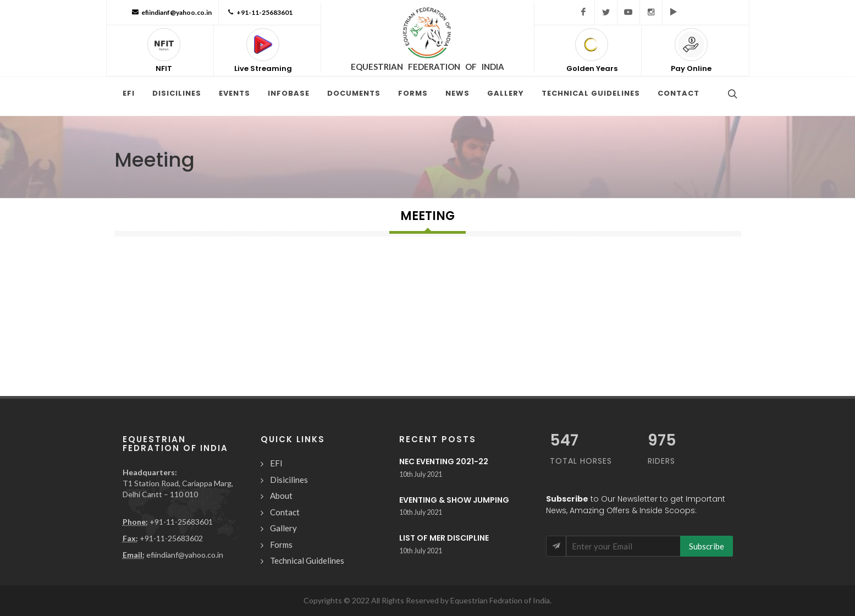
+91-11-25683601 (259, 12)
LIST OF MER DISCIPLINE (444, 538)
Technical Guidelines (307, 560)
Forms (281, 544)
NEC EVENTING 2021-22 (444, 461)
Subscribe (707, 546)
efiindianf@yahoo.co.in (170, 12)
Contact (285, 512)
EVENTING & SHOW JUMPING (454, 500)
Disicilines (289, 480)
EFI (276, 463)
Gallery (283, 528)
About (281, 496)
